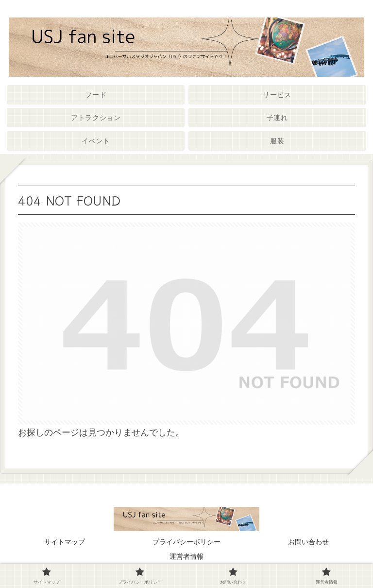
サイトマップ (65, 542)
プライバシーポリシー (186, 542)
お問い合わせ (308, 542)
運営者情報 (186, 556)
